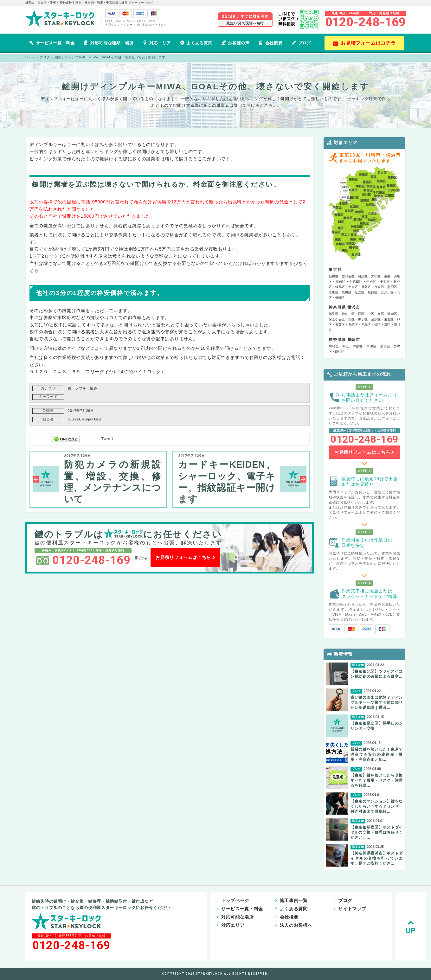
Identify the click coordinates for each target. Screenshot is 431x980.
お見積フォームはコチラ (364, 43)
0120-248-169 (365, 22)
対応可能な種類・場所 (109, 43)
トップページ (224, 900)
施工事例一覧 (279, 900)
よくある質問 (196, 43)
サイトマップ (334, 909)
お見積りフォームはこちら (185, 557)
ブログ (301, 43)
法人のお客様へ (282, 925)
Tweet (107, 439)
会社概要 (270, 43)
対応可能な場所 (227, 917)
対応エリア (157, 43)
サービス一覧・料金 (52, 43)
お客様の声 (236, 43)
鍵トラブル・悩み (83, 388)
